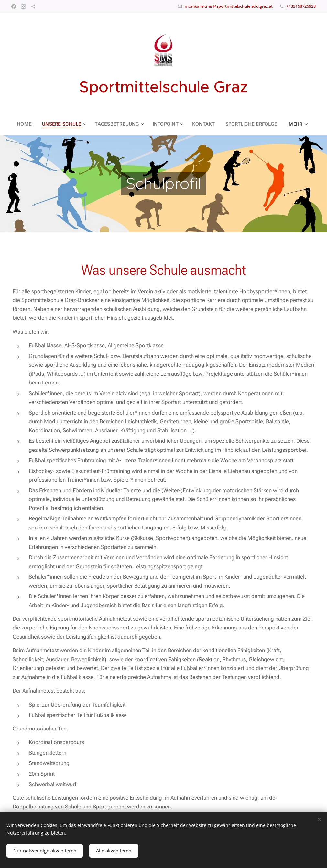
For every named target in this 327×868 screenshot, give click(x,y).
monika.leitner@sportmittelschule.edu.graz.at (229, 6)
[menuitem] (28, 124)
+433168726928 (301, 6)
